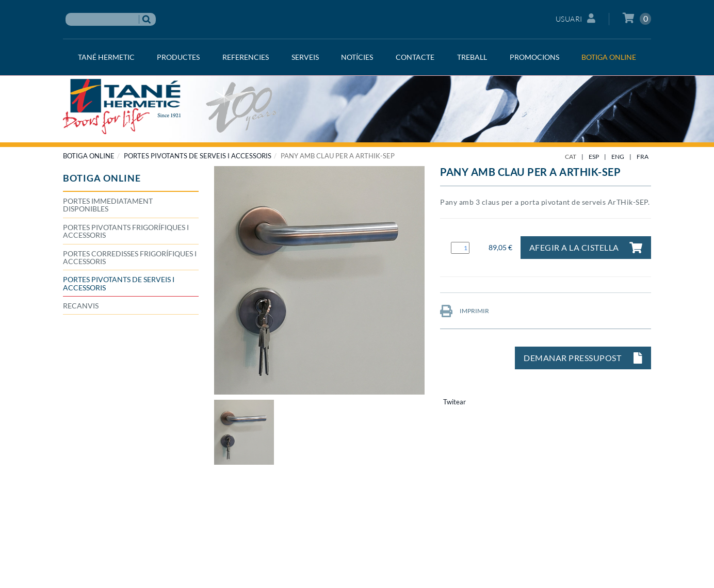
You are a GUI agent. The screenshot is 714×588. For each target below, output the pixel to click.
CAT (571, 157)
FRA (643, 157)
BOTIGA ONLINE (89, 156)
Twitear (455, 402)
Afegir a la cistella (586, 248)
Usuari (576, 18)
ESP (594, 157)
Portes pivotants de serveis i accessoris (198, 156)
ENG (618, 157)
